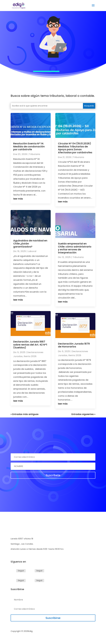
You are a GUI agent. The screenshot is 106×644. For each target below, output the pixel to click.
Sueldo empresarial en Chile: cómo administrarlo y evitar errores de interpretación (75, 248)
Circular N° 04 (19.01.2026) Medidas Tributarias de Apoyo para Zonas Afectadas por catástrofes (75, 148)
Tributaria (35, 154)
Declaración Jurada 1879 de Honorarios (74, 345)
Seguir (21, 571)
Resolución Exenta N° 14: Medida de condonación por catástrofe (29, 146)
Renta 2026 (30, 356)
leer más (18, 199)
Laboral (32, 251)
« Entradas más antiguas (25, 414)
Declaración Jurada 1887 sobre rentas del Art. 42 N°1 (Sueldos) (30, 345)
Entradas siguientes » (83, 414)
